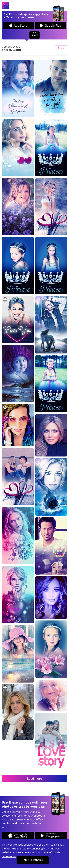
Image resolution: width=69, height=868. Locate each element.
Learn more (9, 856)
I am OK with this (32, 860)
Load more (34, 779)
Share (61, 48)
